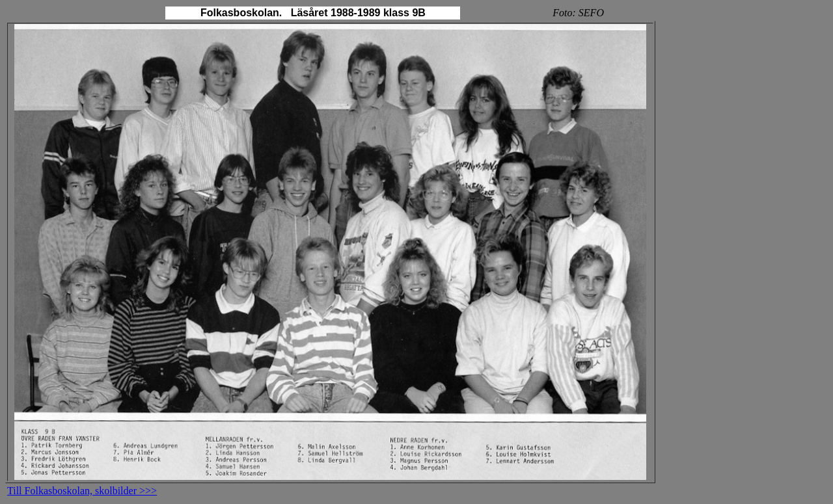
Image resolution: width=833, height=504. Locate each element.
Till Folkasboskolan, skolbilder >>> (82, 491)
